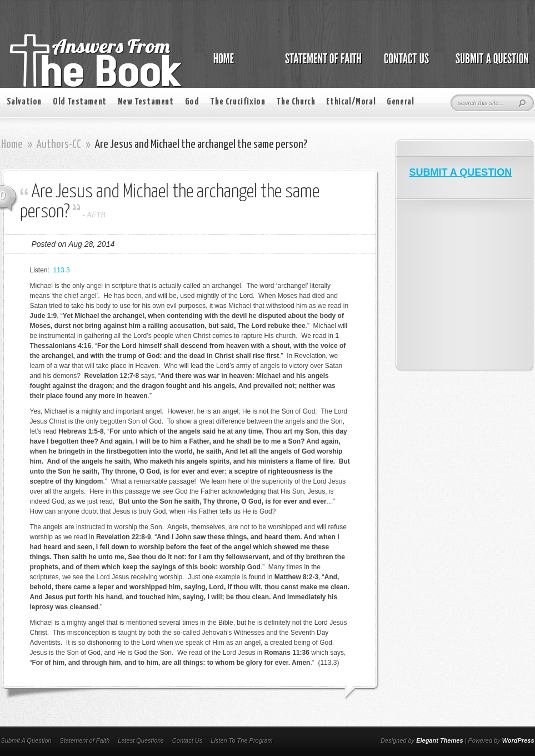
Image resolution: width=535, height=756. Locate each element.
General (400, 102)
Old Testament (80, 102)
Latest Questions (141, 740)
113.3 (62, 270)
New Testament (146, 102)
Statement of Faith (84, 740)
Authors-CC (59, 145)
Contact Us (187, 740)
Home (12, 145)
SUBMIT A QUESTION (461, 172)
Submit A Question (26, 740)
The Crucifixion (237, 102)
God (192, 102)
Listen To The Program (241, 740)
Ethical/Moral (351, 102)
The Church (296, 102)
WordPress (518, 740)
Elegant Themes (439, 740)
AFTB (96, 215)
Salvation (24, 102)
